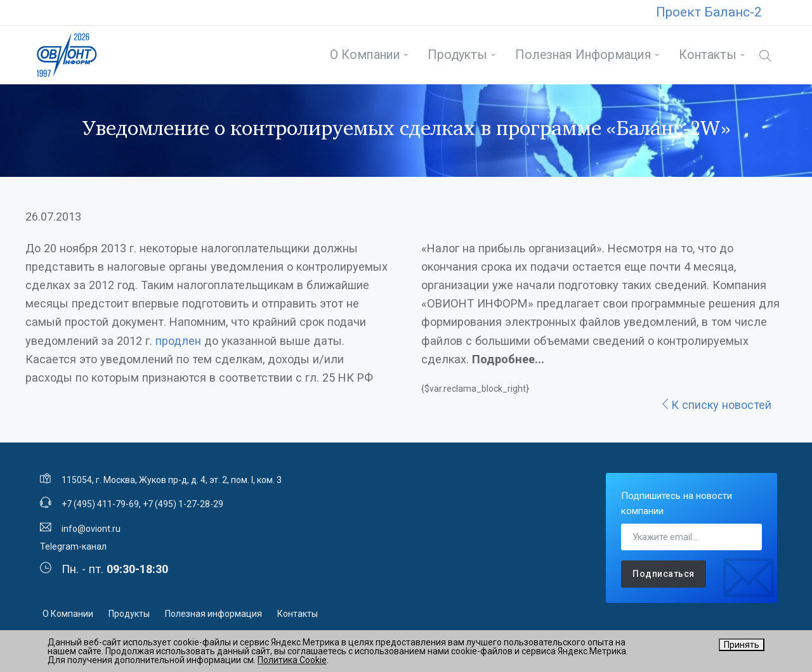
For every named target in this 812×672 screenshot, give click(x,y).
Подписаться (664, 574)
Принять (742, 645)
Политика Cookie (292, 660)
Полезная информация (583, 55)
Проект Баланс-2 (709, 12)
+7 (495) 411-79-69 (100, 504)
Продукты (457, 55)
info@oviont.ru (91, 529)
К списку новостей (716, 405)
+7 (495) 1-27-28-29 (183, 504)
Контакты (708, 55)
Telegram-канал (73, 546)
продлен (178, 341)
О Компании (365, 55)
